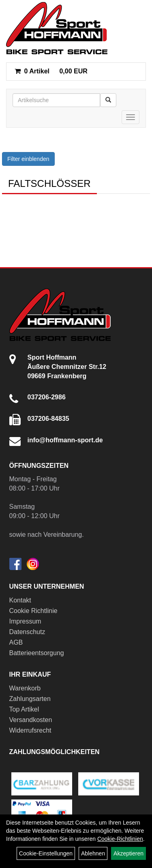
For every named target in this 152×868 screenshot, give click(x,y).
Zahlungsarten (30, 699)
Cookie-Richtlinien (120, 839)
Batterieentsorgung (37, 653)
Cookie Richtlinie (33, 611)
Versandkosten (31, 720)
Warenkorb (25, 688)
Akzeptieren (128, 853)
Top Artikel (24, 709)
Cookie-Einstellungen (46, 853)
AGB (16, 642)
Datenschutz (27, 632)
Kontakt (20, 600)
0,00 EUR (51, 71)
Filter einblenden (28, 159)
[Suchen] (108, 100)
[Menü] (131, 117)
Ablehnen (93, 853)
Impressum (25, 621)
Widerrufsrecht (30, 730)
